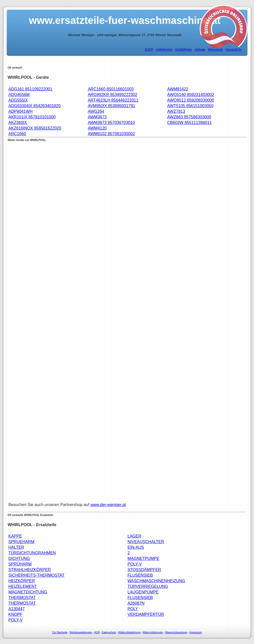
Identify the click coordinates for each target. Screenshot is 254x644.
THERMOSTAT (22, 598)
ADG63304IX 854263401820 (35, 106)
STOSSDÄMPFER (144, 570)
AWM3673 (97, 117)
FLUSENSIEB (140, 575)
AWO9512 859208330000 (190, 100)
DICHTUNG (19, 559)
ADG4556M (19, 95)
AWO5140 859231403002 (190, 95)
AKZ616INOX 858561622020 (35, 128)
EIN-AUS (136, 547)
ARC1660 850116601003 (111, 89)
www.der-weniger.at (108, 505)
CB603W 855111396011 (189, 123)
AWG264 (96, 111)
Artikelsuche (164, 50)
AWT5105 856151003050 (190, 106)
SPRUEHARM (21, 542)
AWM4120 (97, 128)
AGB (97, 632)
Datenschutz (109, 632)
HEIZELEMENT (23, 586)
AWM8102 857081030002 (111, 134)
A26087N (136, 603)
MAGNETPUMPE (143, 559)
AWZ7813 (176, 111)
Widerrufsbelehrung (129, 632)
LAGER (134, 536)
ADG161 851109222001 (30, 89)
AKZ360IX (18, 123)
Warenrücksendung (176, 632)
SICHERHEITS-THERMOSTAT (36, 575)
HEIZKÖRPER (22, 581)
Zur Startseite (60, 632)
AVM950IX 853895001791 (112, 106)
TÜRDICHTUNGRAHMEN (32, 553)
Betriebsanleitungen (81, 632)
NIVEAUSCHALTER (146, 542)
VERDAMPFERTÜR (146, 614)
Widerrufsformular (153, 632)
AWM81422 (178, 89)
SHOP (149, 50)
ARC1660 (17, 134)
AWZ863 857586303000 (189, 117)
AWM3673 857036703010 (111, 123)
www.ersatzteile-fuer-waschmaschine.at (125, 20)
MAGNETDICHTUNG (28, 592)
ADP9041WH (20, 111)
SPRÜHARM (20, 564)
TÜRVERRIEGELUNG (148, 586)
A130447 (17, 609)
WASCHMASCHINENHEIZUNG (156, 581)
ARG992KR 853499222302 (113, 95)
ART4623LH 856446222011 (113, 100)
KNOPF (15, 614)
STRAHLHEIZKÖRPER (30, 570)
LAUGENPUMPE (143, 592)
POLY (133, 609)
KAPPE (15, 536)
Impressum (195, 632)
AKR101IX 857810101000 (32, 117)
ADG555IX (18, 100)
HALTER (16, 547)
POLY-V (135, 564)
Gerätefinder (184, 50)
